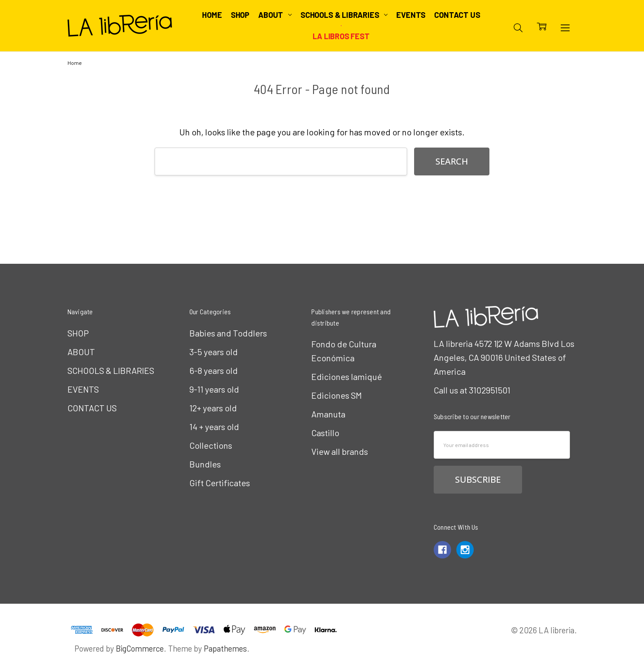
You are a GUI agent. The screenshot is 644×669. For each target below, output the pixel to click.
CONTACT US (457, 15)
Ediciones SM (337, 395)
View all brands (340, 451)
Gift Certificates (220, 483)
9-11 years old (214, 389)
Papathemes (225, 648)
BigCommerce (140, 648)
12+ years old (213, 408)
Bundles (205, 464)
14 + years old (214, 427)
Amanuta (328, 414)
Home (212, 15)
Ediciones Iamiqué (347, 377)
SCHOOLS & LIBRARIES (344, 15)
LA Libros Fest (341, 36)
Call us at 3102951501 (472, 390)
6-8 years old (214, 370)
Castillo (325, 433)
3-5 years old (214, 352)
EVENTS (411, 15)
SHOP (240, 15)
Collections (211, 445)
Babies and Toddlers (228, 333)
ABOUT (275, 15)
